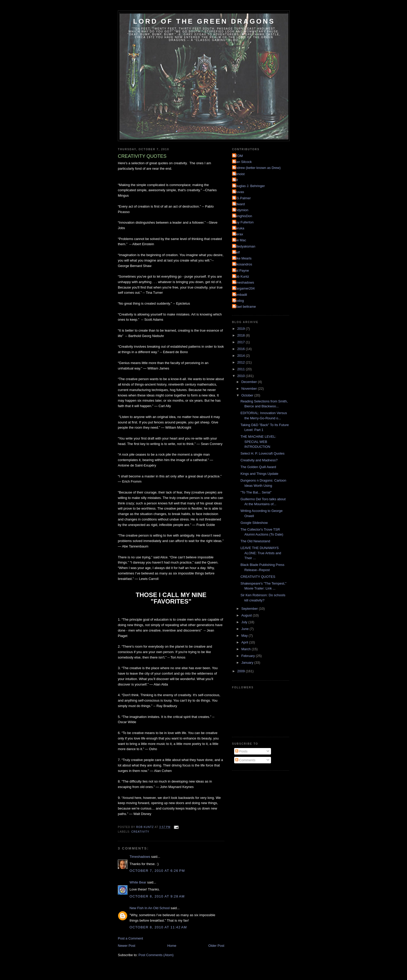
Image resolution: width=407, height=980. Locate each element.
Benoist (239, 174)
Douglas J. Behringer (249, 186)
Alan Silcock (243, 162)
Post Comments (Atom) (156, 955)
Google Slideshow (254, 523)
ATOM (238, 156)
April (245, 642)
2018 (242, 335)
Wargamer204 (244, 288)
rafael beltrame (245, 307)
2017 (242, 342)
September (250, 609)
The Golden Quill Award (258, 467)
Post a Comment (130, 938)
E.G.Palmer (242, 198)
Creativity (140, 832)
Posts (241, 751)
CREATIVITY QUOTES (258, 577)
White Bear (138, 882)
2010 (242, 376)
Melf (237, 252)
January (248, 663)
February (249, 656)
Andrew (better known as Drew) (257, 168)
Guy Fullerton (243, 222)
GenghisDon (243, 216)
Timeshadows (140, 857)
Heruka (239, 228)
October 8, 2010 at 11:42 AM (158, 927)
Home (172, 946)
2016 (242, 349)
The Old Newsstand (255, 541)
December (250, 382)
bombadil (240, 295)
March (247, 649)
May (245, 636)
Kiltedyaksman (244, 246)
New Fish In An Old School (150, 908)
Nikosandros (243, 264)
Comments (245, 760)
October (248, 395)
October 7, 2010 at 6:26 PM (157, 871)
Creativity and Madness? (259, 460)
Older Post (216, 946)
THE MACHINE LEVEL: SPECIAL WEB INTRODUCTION (258, 442)
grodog (239, 301)
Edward (239, 204)
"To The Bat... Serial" (256, 492)
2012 (242, 362)
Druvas (239, 192)
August (247, 615)
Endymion (241, 210)
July (245, 622)
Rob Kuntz (241, 276)
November (250, 389)
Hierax (238, 234)
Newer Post (127, 946)
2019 (242, 329)
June (246, 629)
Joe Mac (240, 240)
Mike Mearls (242, 258)
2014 (242, 356)
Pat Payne (241, 270)
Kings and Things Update (259, 474)
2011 (242, 369)
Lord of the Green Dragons (204, 21)
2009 (242, 671)
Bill (236, 180)
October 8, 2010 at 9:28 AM (157, 896)
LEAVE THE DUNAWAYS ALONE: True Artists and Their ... (261, 553)
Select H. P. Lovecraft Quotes (262, 453)
